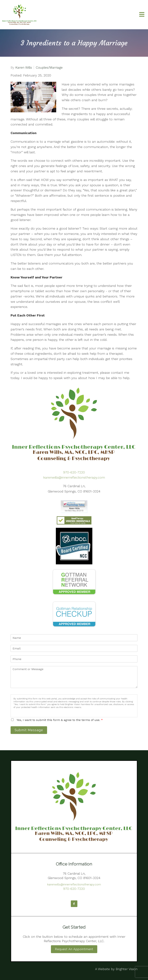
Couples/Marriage (49, 68)
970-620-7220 (74, 472)
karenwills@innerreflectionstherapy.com (74, 477)
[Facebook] (74, 904)
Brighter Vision (127, 969)
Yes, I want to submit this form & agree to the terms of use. (60, 720)
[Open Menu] (142, 15)
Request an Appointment (74, 949)
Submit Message (29, 730)
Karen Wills (24, 68)
